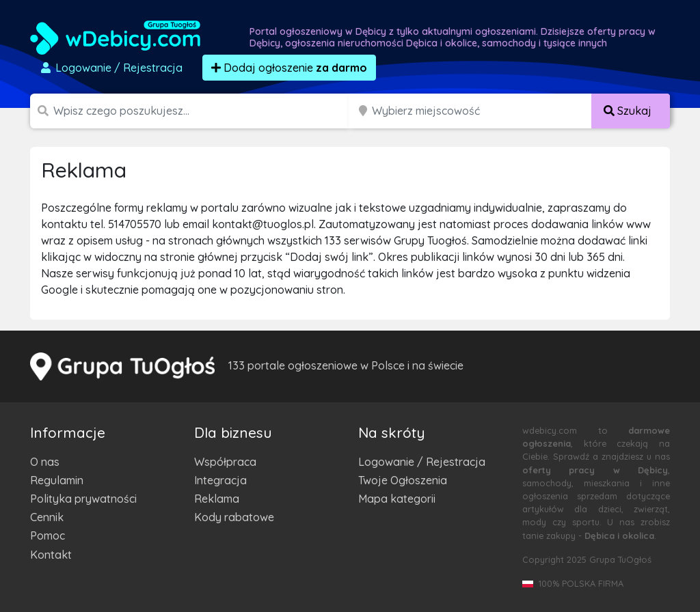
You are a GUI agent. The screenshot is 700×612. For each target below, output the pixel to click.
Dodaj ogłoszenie (289, 68)
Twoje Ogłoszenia (403, 480)
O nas (45, 462)
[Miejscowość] (482, 111)
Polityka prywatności (83, 499)
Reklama (217, 499)
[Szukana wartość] (202, 111)
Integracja (220, 480)
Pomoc (48, 535)
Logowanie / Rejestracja (422, 462)
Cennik (47, 517)
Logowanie (111, 68)
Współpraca (225, 462)
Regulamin (57, 480)
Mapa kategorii (397, 499)
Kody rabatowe (234, 517)
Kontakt (51, 555)
